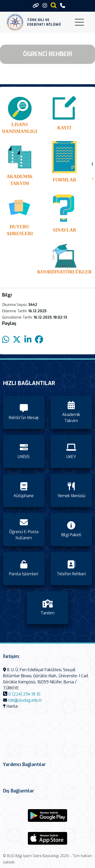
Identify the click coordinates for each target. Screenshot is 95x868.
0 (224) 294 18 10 (24, 694)
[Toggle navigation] (79, 22)
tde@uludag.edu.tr (25, 700)
